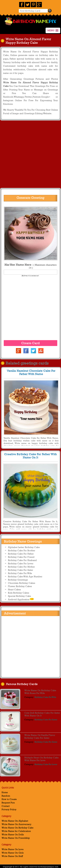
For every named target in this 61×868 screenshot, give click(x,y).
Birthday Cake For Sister (21, 570)
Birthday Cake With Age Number (25, 576)
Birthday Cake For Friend (21, 557)
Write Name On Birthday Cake (18, 828)
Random (6, 796)
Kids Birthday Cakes (18, 593)
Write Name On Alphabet (15, 821)
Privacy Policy (9, 809)
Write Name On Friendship (16, 838)
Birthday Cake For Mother (21, 567)
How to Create (9, 799)
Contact (6, 806)
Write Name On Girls (13, 853)
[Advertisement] (30, 155)
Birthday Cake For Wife (20, 573)
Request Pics (8, 803)
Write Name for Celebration (16, 831)
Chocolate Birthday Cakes (21, 583)
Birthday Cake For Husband (22, 560)
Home (5, 792)
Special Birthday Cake (19, 596)
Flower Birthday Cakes (20, 586)
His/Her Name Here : (30, 266)
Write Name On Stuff (12, 856)
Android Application (21, 599)
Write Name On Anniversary (16, 824)
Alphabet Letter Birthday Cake (24, 547)
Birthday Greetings (18, 580)
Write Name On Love (13, 849)
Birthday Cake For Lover (21, 563)
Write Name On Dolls (13, 834)
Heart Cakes (14, 589)
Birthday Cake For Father (21, 554)
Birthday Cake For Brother (22, 550)
